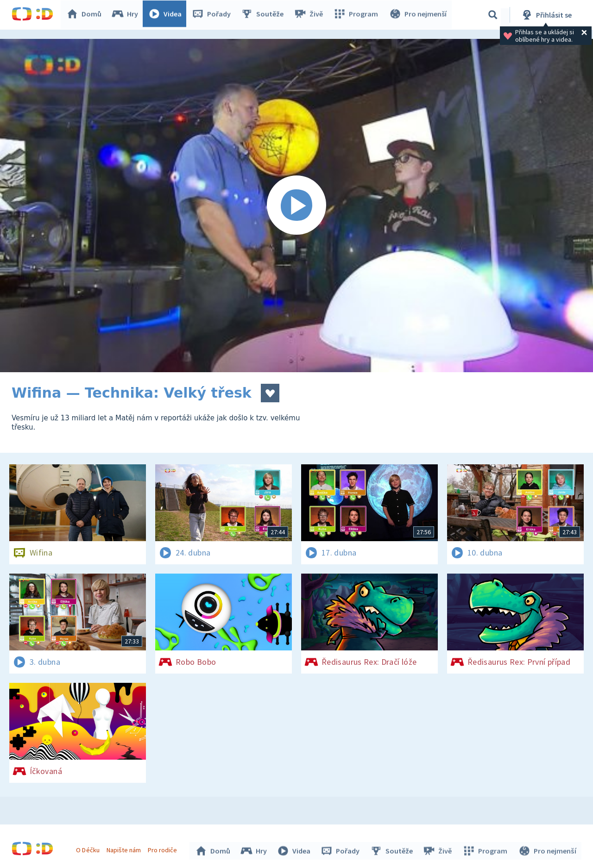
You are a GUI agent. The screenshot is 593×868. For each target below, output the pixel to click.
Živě (310, 15)
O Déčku (89, 849)
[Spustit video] (296, 206)
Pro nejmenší (418, 15)
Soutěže (265, 15)
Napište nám (125, 849)
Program (357, 15)
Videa (167, 15)
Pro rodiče (164, 849)
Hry (127, 15)
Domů (86, 15)
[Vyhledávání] (493, 15)
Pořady (214, 15)
